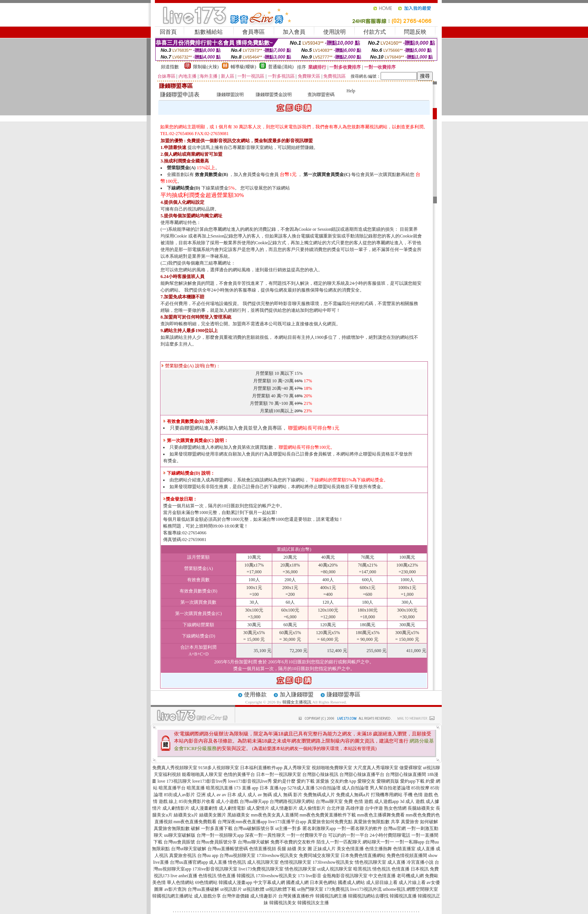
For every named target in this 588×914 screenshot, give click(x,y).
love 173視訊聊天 (174, 781)
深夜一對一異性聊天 (265, 835)
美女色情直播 (350, 849)
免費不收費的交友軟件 (293, 842)
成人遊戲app (386, 801)
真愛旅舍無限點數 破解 (177, 828)
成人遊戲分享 (207, 896)
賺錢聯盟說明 (230, 95)
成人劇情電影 (232, 808)
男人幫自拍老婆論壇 (390, 788)
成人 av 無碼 (260, 795)
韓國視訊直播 (403, 896)
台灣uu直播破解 (203, 889)
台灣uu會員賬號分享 (216, 842)
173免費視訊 (337, 889)
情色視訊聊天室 (300, 869)
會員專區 (253, 32)
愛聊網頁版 (388, 781)
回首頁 (168, 32)
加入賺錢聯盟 (297, 695)
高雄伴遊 (355, 808)
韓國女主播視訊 (297, 702)
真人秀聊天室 (297, 768)
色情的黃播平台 (239, 774)
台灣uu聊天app (254, 801)
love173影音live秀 (210, 781)
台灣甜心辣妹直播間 (406, 774)
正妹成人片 (324, 849)
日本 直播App (273, 788)
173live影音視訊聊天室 (215, 869)
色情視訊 (207, 876)
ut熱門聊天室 (310, 889)
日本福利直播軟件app (261, 768)
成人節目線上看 (382, 882)
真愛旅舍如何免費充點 (330, 822)
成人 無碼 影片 (288, 795)
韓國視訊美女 (283, 903)
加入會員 (294, 32)
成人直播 (426, 849)
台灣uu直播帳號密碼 (228, 849)
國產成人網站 (351, 882)
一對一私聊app (410, 842)
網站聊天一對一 (378, 842)
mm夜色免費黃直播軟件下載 (328, 815)
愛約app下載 (412, 781)
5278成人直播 (301, 788)
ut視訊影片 (231, 889)
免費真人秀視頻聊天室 (175, 768)
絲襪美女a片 (186, 815)
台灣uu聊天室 (329, 801)
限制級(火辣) (206, 67)
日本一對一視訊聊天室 (279, 774)
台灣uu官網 (394, 828)
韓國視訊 (246, 876)
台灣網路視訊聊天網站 (292, 801)
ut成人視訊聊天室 (335, 869)
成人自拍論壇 (355, 788)
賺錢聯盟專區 (343, 695)
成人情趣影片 (284, 808)
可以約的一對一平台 (348, 835)
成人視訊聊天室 (263, 862)
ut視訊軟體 (254, 889)
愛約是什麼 (284, 781)
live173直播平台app (287, 822)
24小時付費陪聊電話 (390, 835)
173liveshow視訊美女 (277, 855)
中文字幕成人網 (269, 882)
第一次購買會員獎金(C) (327, 174)
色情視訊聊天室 (295, 862)
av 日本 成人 (234, 795)
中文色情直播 (382, 876)
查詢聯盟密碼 (321, 95)
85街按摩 (420, 788)
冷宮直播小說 (420, 862)
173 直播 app (246, 788)
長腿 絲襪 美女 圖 (295, 849)
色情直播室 (404, 849)
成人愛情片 (258, 808)
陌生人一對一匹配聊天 (339, 842)
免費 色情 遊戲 (358, 801)
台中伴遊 (374, 808)
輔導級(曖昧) (243, 67)
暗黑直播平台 (172, 788)
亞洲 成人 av (209, 795)
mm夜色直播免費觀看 (195, 822)
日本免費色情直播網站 (363, 855)
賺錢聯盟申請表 (180, 95)
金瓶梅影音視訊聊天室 (345, 876)
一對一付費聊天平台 (307, 835)
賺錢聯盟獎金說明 (274, 95)
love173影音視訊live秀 (250, 781)
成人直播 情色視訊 (227, 862)
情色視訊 (381, 869)
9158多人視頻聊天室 (219, 768)
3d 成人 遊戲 (412, 801)
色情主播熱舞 (378, 849)
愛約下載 (306, 781)
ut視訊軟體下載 (281, 889)
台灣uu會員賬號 (179, 842)
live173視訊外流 (366, 889)
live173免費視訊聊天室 (261, 869)
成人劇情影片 (176, 808)
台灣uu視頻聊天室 (237, 855)
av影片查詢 (175, 889)
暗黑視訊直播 (219, 788)
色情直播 (400, 869)
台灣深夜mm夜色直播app (242, 822)
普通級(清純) (281, 67)
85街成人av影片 (179, 795)
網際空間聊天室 (422, 889)
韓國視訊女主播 (313, 903)
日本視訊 (420, 869)
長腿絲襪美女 (421, 808)
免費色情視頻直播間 (407, 855)
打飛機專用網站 (387, 795)
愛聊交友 (366, 781)
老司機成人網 (410, 876)
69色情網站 (206, 882)
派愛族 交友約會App (336, 781)
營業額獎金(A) (181, 168)
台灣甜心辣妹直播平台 (362, 774)
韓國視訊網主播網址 (172, 896)
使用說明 (334, 32)
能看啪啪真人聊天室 (202, 774)
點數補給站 (209, 32)
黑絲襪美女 (238, 815)
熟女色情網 (395, 808)
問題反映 (415, 32)
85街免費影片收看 (197, 801)
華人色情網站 (180, 882)
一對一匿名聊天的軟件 (360, 828)
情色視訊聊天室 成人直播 (380, 862)
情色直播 (226, 876)
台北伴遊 (336, 808)
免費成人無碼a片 (353, 795)
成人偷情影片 (312, 808)
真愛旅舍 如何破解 (419, 822)
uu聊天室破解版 (180, 835)
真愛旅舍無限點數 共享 (377, 822)
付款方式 (375, 32)
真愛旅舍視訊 (183, 855)
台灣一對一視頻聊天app (220, 835)
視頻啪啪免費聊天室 (332, 768)
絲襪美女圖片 (213, 815)
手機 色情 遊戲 (418, 795)
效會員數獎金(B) (211, 174)
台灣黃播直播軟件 (296, 896)
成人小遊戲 (227, 801)
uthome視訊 (394, 889)
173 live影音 (310, 876)
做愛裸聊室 (411, 768)
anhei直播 (188, 876)
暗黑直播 (196, 788)
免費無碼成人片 (319, 795)
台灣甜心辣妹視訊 (320, 774)
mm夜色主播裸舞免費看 (381, 815)
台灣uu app (208, 855)
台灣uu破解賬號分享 (254, 828)
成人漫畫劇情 (204, 808)
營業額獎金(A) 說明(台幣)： (191, 366)
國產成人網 (297, 882)
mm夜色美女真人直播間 (275, 815)
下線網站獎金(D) (184, 188)
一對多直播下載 (217, 828)
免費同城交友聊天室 (319, 855)
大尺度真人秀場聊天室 (376, 768)
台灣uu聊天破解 (253, 842)
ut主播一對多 (288, 828)
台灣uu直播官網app (189, 862)
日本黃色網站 (323, 882)
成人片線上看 (412, 882)
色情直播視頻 (262, 849)
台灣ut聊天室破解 (188, 849)
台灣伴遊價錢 (235, 896)
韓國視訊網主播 (331, 896)
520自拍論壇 (328, 788)
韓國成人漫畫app (235, 882)
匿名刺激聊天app (319, 828)
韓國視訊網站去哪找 (368, 896)
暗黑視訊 (362, 869)
